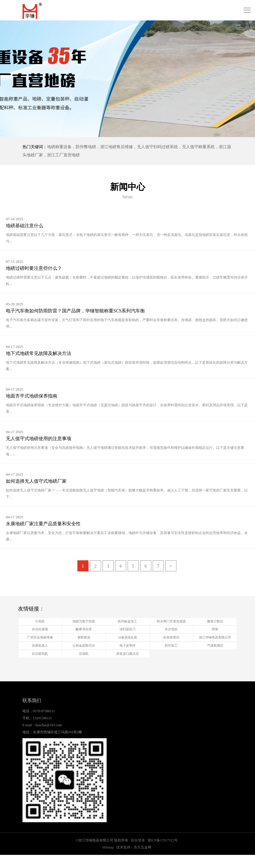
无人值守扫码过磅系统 (157, 147)
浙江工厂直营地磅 (63, 155)
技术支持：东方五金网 (134, 860)
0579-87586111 (44, 724)
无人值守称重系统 (198, 147)
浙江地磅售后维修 (117, 147)
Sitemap (108, 860)
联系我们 (32, 714)
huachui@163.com (49, 738)
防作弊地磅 (86, 147)
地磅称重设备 (59, 147)
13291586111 (42, 731)
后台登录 (138, 853)
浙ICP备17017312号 (163, 853)
